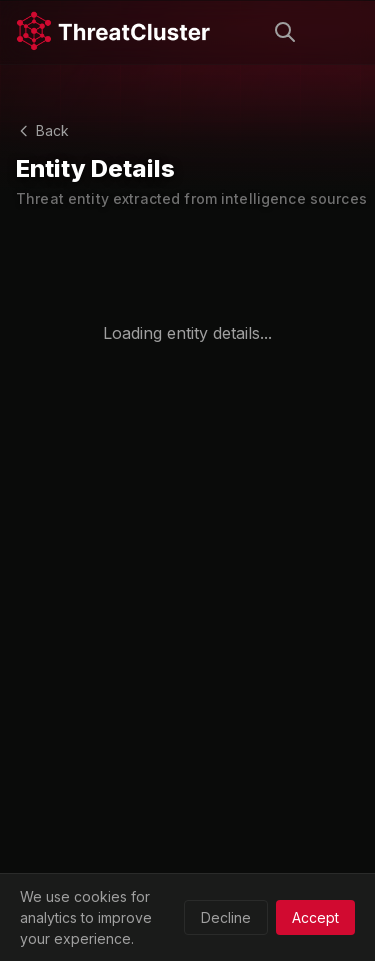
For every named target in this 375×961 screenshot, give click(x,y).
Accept (315, 917)
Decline (226, 917)
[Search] (285, 32)
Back (42, 130)
